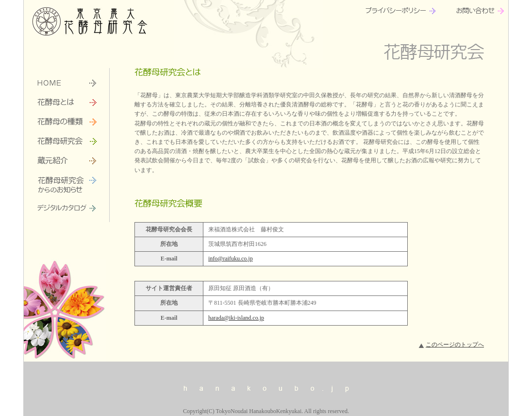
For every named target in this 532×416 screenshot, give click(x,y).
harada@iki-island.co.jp (236, 318)
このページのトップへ (455, 345)
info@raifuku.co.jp (231, 259)
